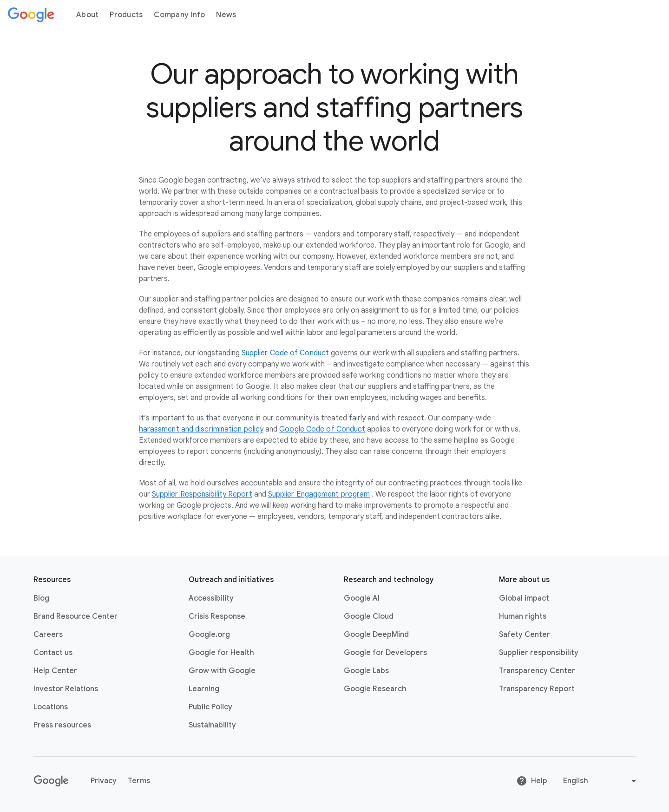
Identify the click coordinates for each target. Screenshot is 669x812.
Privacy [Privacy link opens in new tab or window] (104, 781)
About (87, 15)
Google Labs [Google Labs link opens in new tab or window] (366, 671)
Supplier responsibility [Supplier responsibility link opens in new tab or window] (539, 653)
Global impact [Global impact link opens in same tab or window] (524, 598)
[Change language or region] (601, 781)
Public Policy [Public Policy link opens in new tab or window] (210, 707)
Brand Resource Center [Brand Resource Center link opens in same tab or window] (75, 616)
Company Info (179, 15)
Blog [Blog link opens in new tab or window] (41, 598)
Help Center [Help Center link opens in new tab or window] (55, 671)
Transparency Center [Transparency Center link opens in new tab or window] (537, 671)
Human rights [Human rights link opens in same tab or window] (523, 616)
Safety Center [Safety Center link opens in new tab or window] (525, 635)
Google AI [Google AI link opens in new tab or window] (362, 598)
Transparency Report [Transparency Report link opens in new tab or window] (537, 689)
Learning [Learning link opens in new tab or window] (204, 689)
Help (532, 781)
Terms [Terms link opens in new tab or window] (139, 781)
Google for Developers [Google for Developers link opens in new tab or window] (385, 653)
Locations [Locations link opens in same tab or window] (51, 707)
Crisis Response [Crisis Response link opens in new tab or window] (217, 616)
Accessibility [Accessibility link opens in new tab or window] (211, 598)
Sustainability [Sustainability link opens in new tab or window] (212, 725)
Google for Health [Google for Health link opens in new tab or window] (221, 653)
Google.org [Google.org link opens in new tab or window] (209, 635)
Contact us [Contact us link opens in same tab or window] (53, 653)
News (226, 15)
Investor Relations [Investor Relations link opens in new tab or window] (66, 689)
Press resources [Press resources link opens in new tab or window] (62, 725)
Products (126, 15)
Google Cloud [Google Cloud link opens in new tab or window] (369, 616)
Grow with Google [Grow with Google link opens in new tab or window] (222, 671)
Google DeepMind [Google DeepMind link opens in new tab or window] (376, 635)
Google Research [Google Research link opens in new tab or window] (375, 689)
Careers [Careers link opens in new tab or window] (48, 635)
